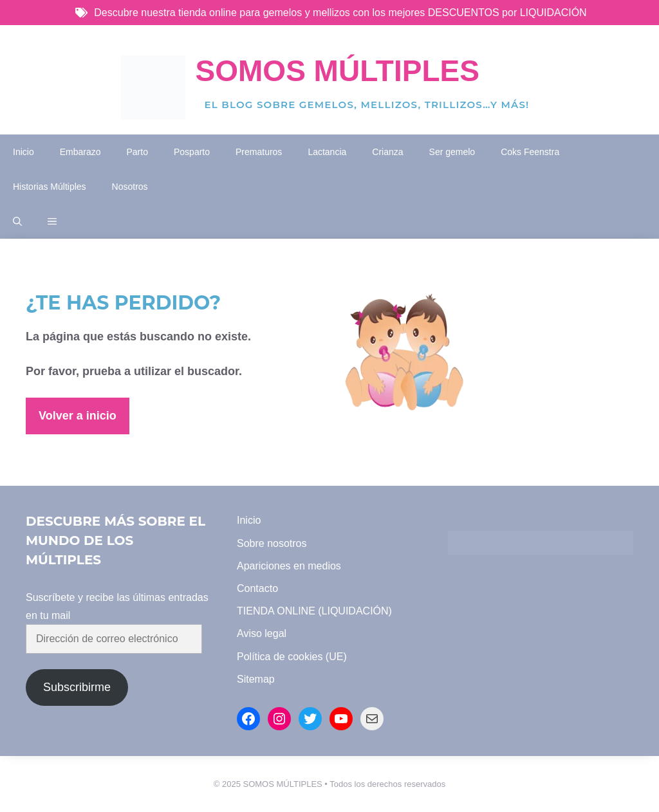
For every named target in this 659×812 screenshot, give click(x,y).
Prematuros (259, 152)
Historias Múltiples (50, 187)
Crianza (387, 152)
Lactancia (327, 152)
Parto (137, 152)
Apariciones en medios (289, 566)
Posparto (192, 152)
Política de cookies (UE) (292, 657)
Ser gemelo (452, 152)
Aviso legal (262, 633)
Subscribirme (77, 687)
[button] (17, 221)
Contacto (257, 588)
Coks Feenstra (530, 152)
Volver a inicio (78, 416)
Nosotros (130, 187)
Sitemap (256, 679)
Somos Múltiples (338, 71)
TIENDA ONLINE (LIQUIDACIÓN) (314, 611)
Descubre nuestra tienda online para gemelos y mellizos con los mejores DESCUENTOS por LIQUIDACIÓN (340, 13)
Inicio (23, 152)
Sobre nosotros (272, 543)
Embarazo (80, 152)
